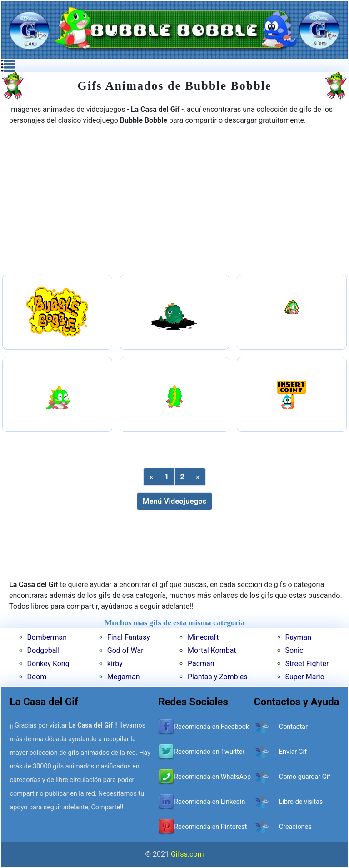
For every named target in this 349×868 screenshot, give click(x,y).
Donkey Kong (48, 664)
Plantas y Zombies (217, 677)
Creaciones (295, 827)
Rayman (299, 637)
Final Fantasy (129, 637)
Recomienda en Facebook (212, 727)
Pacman (201, 664)
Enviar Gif (293, 752)
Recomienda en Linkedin (209, 802)
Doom (37, 677)
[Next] (198, 477)
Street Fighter (307, 664)
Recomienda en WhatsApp (212, 777)
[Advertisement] (174, 201)
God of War (125, 650)
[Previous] (151, 477)
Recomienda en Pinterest (210, 827)
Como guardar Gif (305, 777)
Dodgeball (44, 650)
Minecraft (203, 637)
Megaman (124, 677)
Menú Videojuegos (175, 501)
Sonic (294, 650)
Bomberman (47, 637)
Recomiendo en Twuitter (209, 752)
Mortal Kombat (212, 650)
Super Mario (305, 677)
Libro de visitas (301, 802)
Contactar (293, 727)
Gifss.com (187, 854)
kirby (115, 664)
